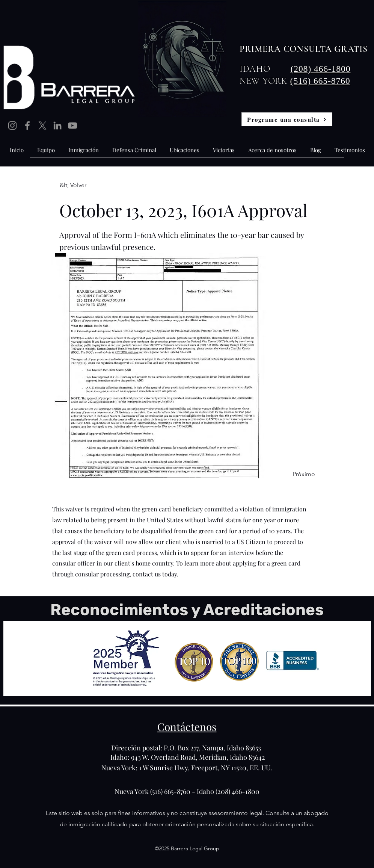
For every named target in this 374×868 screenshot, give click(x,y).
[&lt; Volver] (84, 185)
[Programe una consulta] (287, 119)
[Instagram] (12, 126)
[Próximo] (296, 474)
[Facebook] (27, 126)
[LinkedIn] (57, 126)
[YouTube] (72, 126)
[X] (42, 126)
